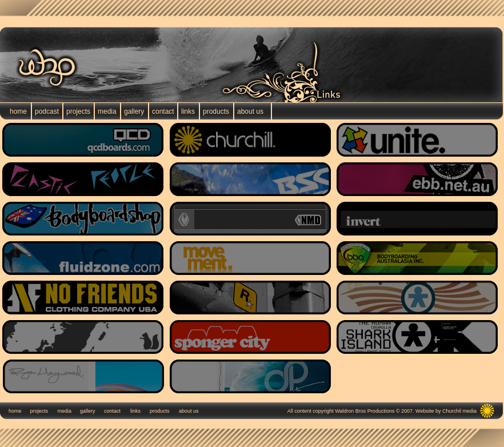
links (188, 111)
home (18, 111)
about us (250, 111)
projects (78, 111)
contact (163, 111)
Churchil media (459, 411)
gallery (134, 111)
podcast (47, 111)
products (216, 111)
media (107, 111)
